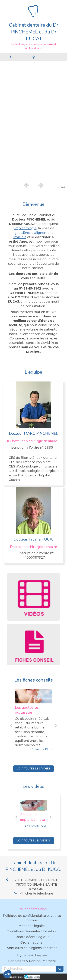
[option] (33, 121)
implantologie (25, 228)
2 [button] (62, 187)
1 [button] (59, 187)
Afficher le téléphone (37, 893)
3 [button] (64, 187)
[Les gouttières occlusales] (33, 696)
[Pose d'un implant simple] (33, 806)
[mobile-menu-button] (56, 57)
